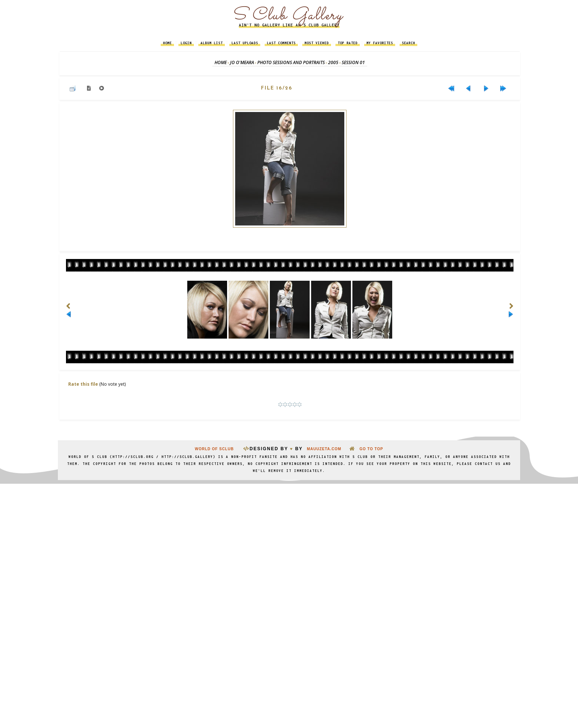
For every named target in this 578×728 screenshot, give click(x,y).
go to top (371, 449)
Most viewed (317, 43)
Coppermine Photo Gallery (298, 429)
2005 (333, 62)
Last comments (281, 43)
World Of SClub (215, 449)
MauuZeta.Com (324, 449)
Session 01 (353, 62)
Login (186, 43)
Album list (212, 43)
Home (167, 43)
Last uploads (245, 43)
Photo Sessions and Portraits (291, 62)
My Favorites (380, 43)
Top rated (348, 43)
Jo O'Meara (242, 62)
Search (408, 43)
